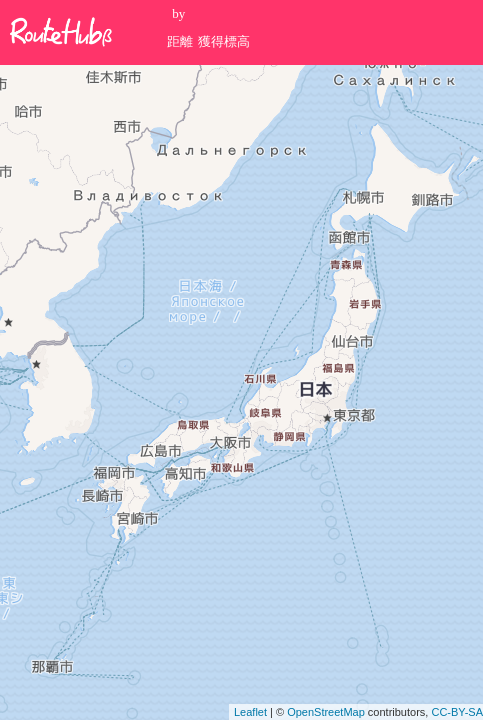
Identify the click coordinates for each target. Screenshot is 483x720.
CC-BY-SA (457, 712)
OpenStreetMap (326, 712)
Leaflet (250, 712)
